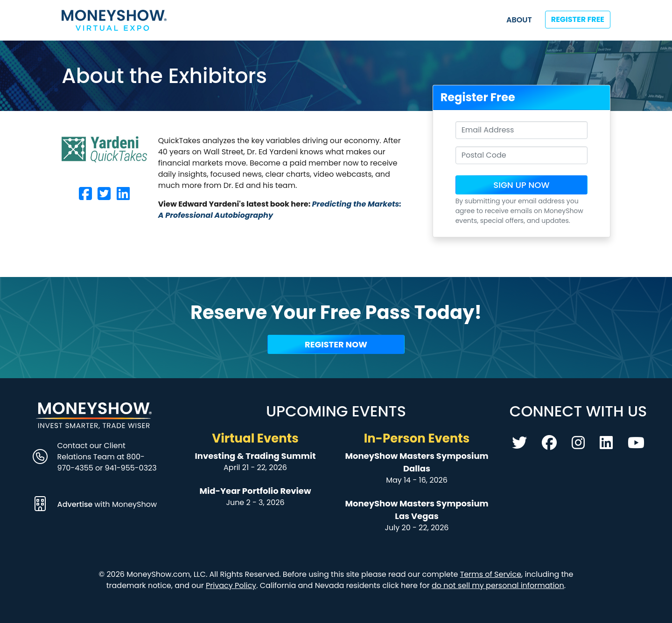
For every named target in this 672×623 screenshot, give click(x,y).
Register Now (336, 344)
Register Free (578, 19)
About (519, 20)
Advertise (76, 504)
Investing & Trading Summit (255, 456)
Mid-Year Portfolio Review (255, 491)
